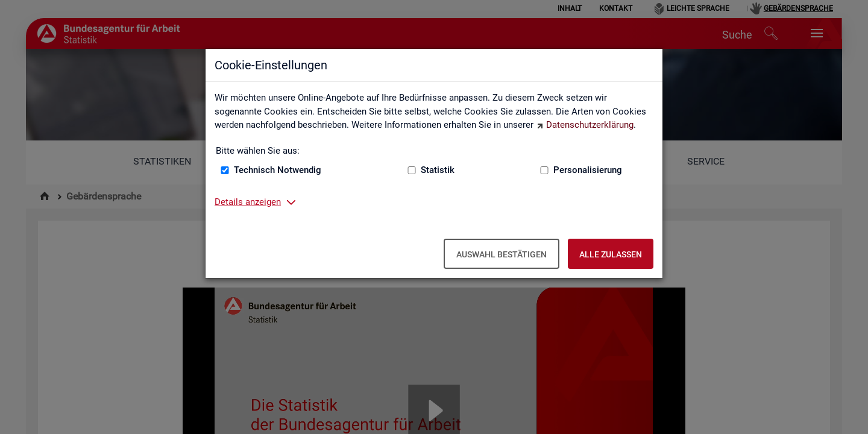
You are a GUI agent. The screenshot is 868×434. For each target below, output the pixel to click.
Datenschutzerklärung (590, 125)
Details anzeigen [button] (248, 202)
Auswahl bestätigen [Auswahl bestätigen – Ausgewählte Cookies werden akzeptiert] (502, 254)
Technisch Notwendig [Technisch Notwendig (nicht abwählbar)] (278, 170)
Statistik (438, 170)
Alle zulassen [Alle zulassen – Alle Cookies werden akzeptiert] (611, 254)
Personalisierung (588, 170)
